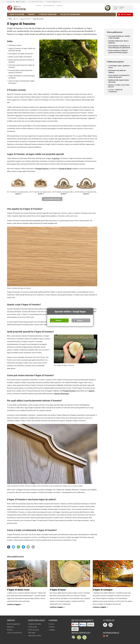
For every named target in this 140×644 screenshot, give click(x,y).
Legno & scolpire (17, 14)
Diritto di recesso (34, 630)
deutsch (59, 320)
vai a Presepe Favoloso (52, 199)
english (107, 636)
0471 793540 (22, 2)
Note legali (32, 633)
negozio (91, 391)
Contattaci (39, 5)
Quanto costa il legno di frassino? (20, 57)
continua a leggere (14, 604)
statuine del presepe (61, 394)
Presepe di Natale (65, 169)
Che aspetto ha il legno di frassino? (21, 54)
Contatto (51, 627)
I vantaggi (52, 630)
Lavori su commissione (14, 633)
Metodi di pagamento (49, 5)
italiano (80, 320)
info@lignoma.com (56, 2)
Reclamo (10, 630)
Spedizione (59, 5)
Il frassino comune (15, 45)
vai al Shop (126, 15)
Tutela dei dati (33, 627)
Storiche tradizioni (48, 14)
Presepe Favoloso (42, 169)
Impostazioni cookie (35, 636)
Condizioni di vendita (35, 624)
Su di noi (51, 624)
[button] (9, 547)
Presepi (32, 14)
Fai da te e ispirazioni (70, 14)
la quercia (56, 158)
